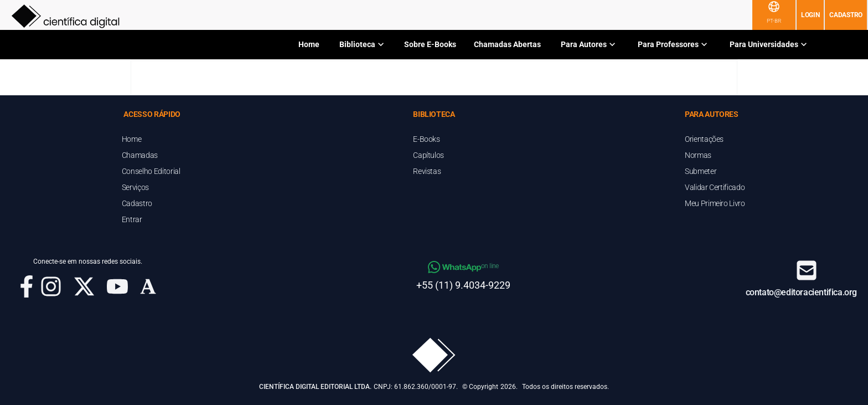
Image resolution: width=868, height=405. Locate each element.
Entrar (132, 219)
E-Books (427, 139)
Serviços (135, 187)
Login (810, 15)
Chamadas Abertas (507, 44)
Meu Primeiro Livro (715, 203)
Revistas (427, 171)
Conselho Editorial (151, 171)
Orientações (704, 139)
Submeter (701, 171)
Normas (698, 155)
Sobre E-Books (430, 44)
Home (309, 44)
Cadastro (846, 15)
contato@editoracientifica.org (801, 292)
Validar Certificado (715, 187)
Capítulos (428, 155)
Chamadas (140, 155)
